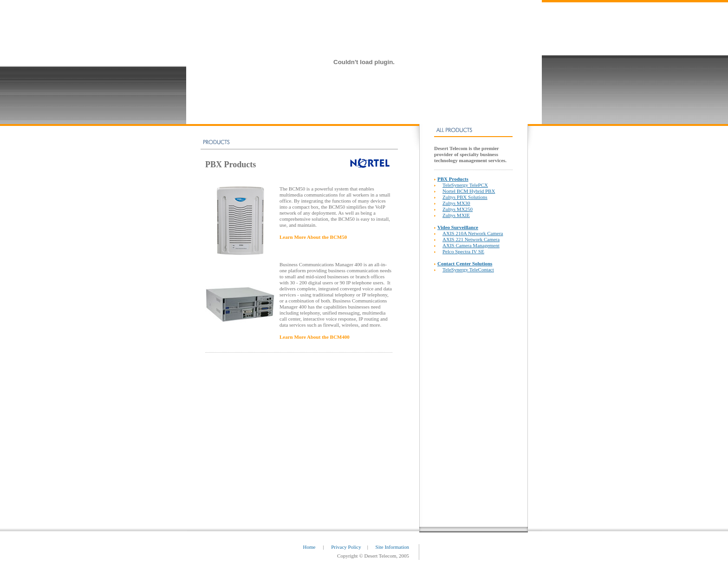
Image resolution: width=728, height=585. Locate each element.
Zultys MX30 (456, 203)
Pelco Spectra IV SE (463, 251)
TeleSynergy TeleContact (468, 269)
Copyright (348, 556)
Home (310, 547)
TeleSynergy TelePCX (465, 185)
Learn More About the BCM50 (313, 237)
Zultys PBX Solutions (465, 197)
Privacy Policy (346, 547)
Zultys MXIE (456, 215)
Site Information (392, 547)
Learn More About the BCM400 (315, 337)
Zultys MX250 (458, 209)
